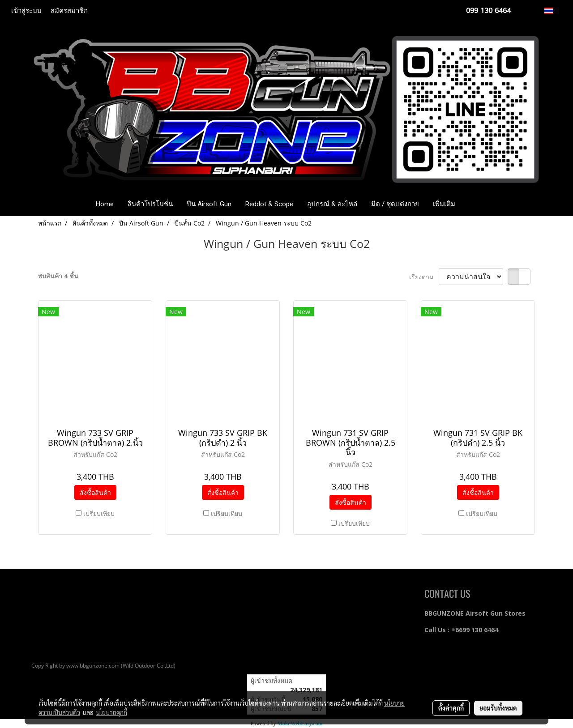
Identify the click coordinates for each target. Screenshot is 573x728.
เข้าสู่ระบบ (26, 11)
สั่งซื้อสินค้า (95, 492)
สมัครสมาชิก (69, 11)
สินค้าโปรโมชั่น (150, 204)
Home (105, 204)
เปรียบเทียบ (99, 513)
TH (554, 11)
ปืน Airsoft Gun (209, 204)
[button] (475, 204)
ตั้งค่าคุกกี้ (451, 708)
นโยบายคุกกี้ (111, 712)
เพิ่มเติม (444, 204)
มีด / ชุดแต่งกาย (395, 204)
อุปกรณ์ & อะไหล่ (332, 204)
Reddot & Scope (269, 204)
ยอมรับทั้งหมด (498, 708)
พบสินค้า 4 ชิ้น (58, 276)
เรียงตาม (424, 277)
